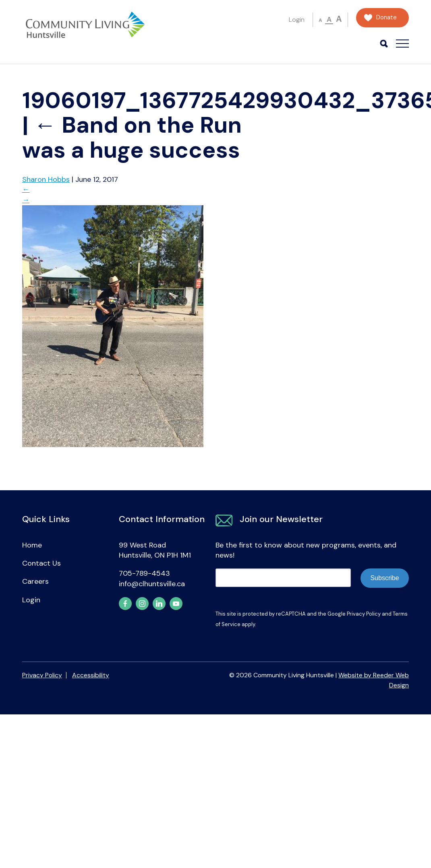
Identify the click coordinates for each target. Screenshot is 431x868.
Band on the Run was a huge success (132, 137)
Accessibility (91, 675)
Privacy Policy (364, 614)
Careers (35, 581)
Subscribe (384, 578)
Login (297, 20)
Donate (386, 18)
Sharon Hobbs (46, 179)
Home (32, 545)
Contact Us (41, 563)
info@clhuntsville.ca (152, 584)
